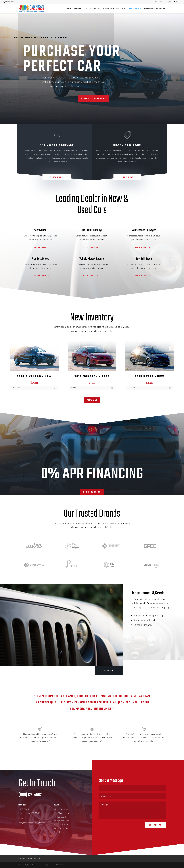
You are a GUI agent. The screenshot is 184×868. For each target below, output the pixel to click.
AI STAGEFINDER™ (93, 9)
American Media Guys (57, 865)
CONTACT (78, 9)
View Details (39, 247)
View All (92, 400)
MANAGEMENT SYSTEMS (113, 9)
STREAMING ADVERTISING (155, 9)
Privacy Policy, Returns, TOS (163, 2)
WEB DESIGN (134, 9)
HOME (69, 9)
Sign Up (109, 671)
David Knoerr (33, 865)
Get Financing (92, 492)
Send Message (155, 833)
